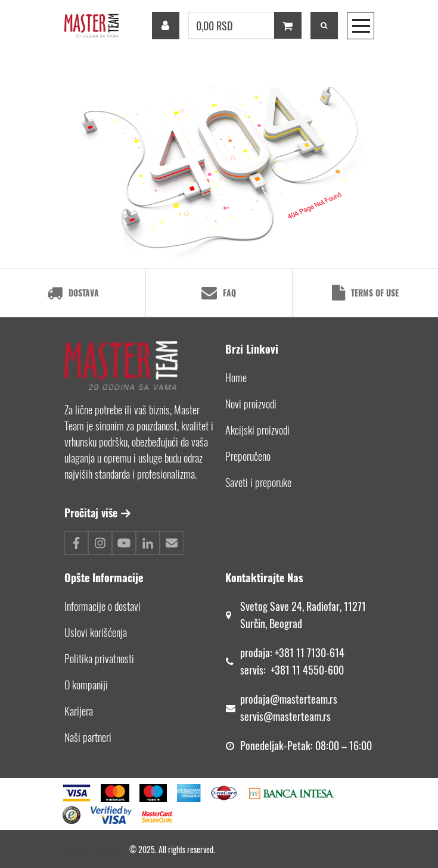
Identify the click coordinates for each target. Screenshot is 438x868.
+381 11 (287, 670)
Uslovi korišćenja (96, 632)
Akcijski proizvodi (257, 430)
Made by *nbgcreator (97, 849)
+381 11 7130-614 (310, 652)
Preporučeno (248, 456)
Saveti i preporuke (258, 482)
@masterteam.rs (304, 699)
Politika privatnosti (99, 658)
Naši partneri (88, 737)
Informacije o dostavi (102, 606)
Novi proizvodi (251, 404)
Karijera (79, 711)
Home (236, 377)
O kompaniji (86, 685)
